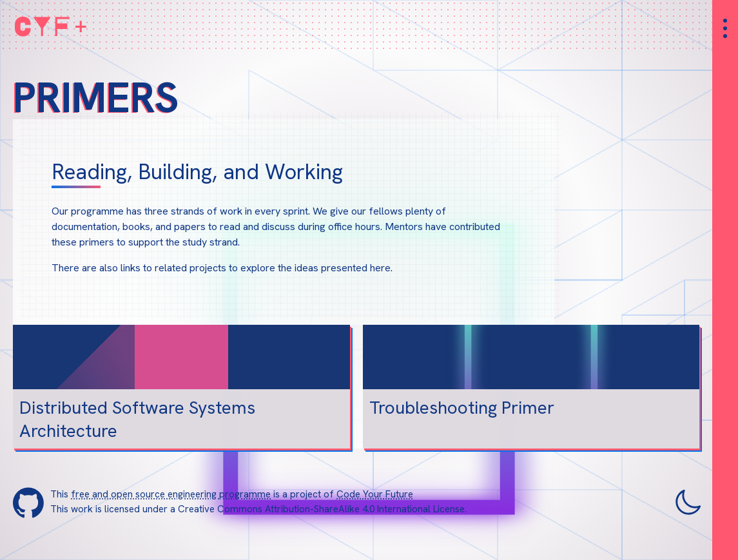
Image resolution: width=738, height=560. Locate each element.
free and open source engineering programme (171, 494)
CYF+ (52, 26)
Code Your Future (375, 494)
